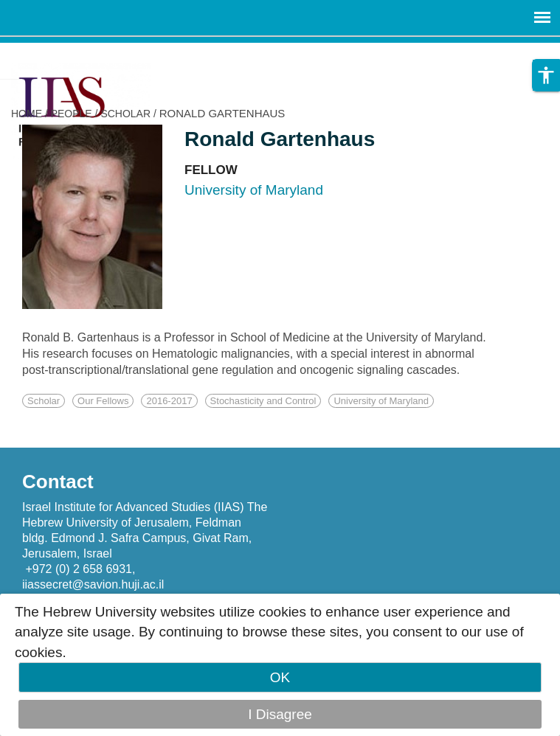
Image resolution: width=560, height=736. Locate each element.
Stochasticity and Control (263, 401)
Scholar (44, 401)
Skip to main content (63, 53)
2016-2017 (169, 401)
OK (280, 677)
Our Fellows (103, 401)
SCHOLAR (125, 114)
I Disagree (280, 714)
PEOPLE (72, 114)
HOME (27, 114)
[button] (546, 75)
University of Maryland (381, 401)
